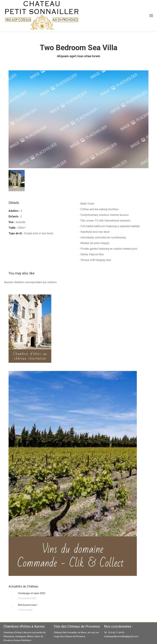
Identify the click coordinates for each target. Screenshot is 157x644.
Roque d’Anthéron (22, 640)
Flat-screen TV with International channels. (106, 221)
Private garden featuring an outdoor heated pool (109, 249)
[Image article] (12, 595)
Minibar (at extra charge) (95, 243)
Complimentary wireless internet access (104, 215)
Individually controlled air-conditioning (103, 237)
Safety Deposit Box (92, 254)
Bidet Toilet (87, 204)
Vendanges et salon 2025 (32, 593)
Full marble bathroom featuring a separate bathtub (110, 226)
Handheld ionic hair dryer (95, 232)
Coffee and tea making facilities (99, 209)
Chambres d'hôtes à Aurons (17, 632)
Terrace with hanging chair (96, 260)
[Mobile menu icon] (151, 16)
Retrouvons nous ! (28, 605)
